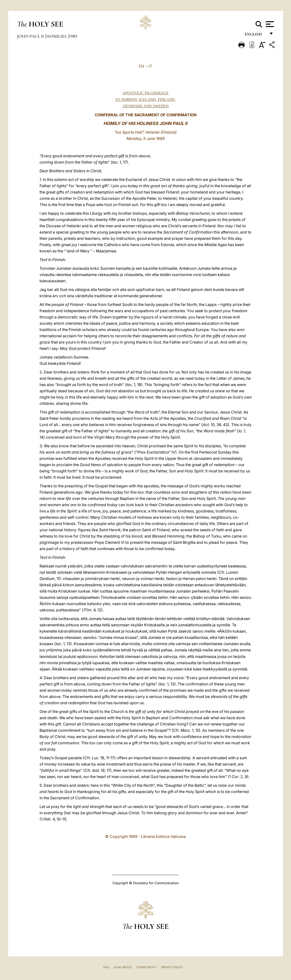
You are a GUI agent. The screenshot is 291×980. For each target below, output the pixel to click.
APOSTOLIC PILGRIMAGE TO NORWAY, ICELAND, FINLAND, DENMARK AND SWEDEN (145, 100)
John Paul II (31, 36)
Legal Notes (123, 967)
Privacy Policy (172, 967)
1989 (73, 36)
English (255, 36)
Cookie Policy (146, 967)
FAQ (106, 967)
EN (142, 66)
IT (150, 66)
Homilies (57, 36)
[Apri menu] (269, 24)
